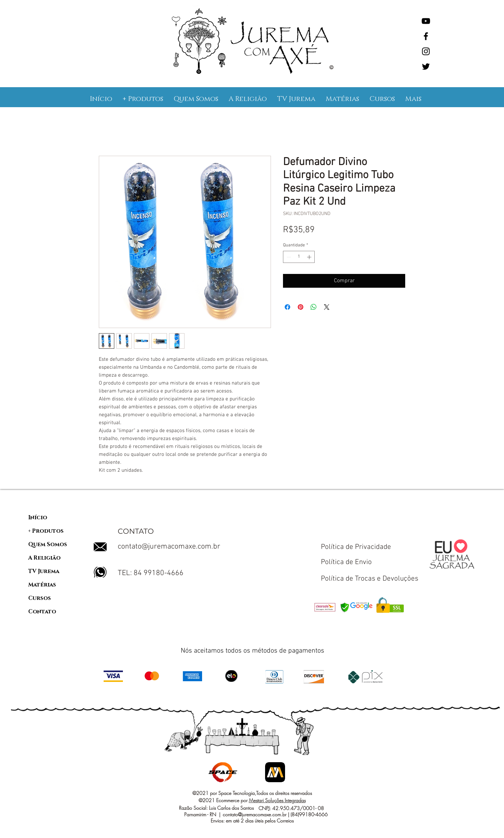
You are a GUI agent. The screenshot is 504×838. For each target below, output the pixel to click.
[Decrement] (288, 257)
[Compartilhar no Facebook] (287, 307)
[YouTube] (426, 21)
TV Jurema (44, 571)
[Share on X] (327, 307)
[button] (143, 99)
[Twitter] (426, 67)
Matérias (42, 585)
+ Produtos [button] (46, 531)
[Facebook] (426, 36)
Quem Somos (48, 544)
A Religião (44, 558)
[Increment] (310, 257)
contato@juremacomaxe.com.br (169, 547)
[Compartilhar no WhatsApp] (314, 307)
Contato (42, 612)
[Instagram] (426, 51)
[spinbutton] (299, 257)
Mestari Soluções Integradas (277, 800)
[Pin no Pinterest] (301, 307)
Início (38, 518)
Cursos (40, 598)
